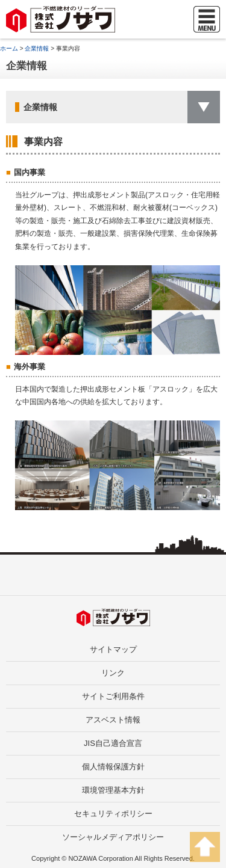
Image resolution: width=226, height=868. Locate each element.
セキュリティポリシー (113, 814)
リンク (113, 673)
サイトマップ (113, 649)
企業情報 (37, 48)
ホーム (9, 48)
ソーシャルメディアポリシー (113, 837)
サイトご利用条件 (113, 696)
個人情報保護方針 (113, 767)
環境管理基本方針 (113, 790)
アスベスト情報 (113, 720)
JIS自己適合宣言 (113, 743)
